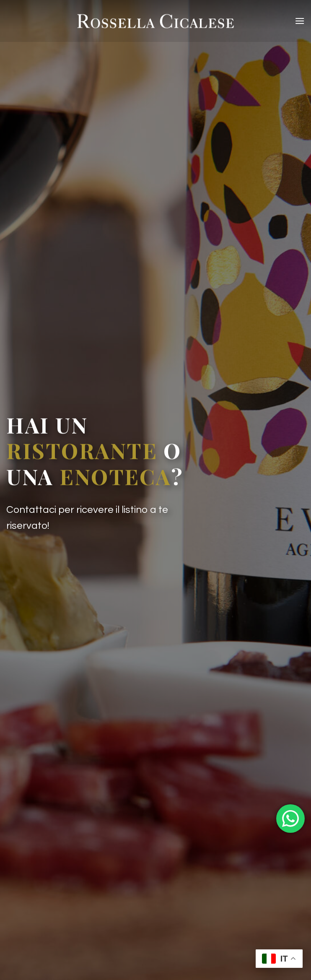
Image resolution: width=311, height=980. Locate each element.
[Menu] (300, 21)
